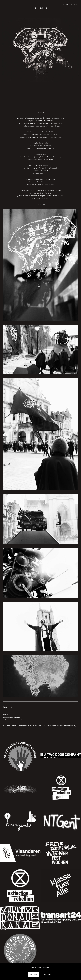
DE (74, 5)
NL (64, 5)
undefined (46, 967)
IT (77, 5)
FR (71, 5)
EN (67, 5)
